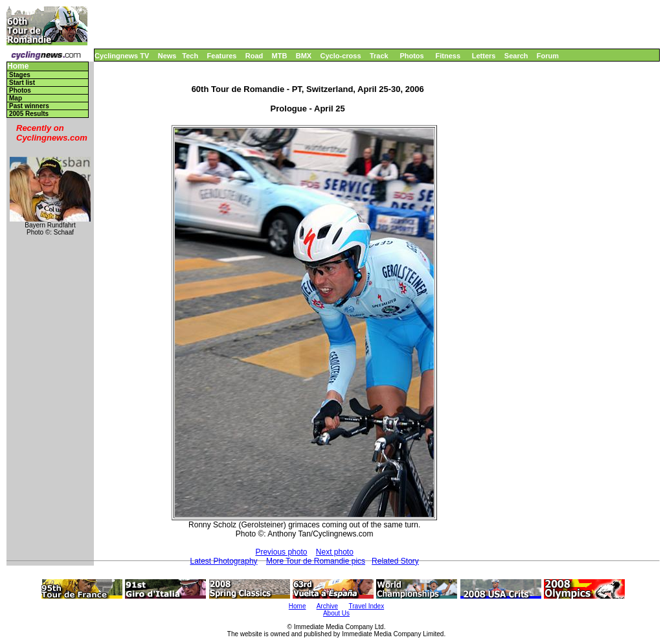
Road (254, 56)
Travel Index (367, 606)
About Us (336, 613)
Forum (548, 56)
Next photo (335, 552)
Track (379, 56)
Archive (327, 606)
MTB (280, 56)
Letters (484, 56)
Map (16, 98)
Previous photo (281, 552)
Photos (411, 56)
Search (516, 56)
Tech (190, 56)
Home (18, 66)
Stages (20, 75)
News (167, 56)
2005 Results (29, 114)
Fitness (448, 56)
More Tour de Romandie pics (316, 561)
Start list (22, 83)
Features (222, 56)
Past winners (29, 106)
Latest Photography (223, 561)
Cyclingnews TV (122, 56)
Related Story (395, 561)
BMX (304, 56)
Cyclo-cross (341, 56)
